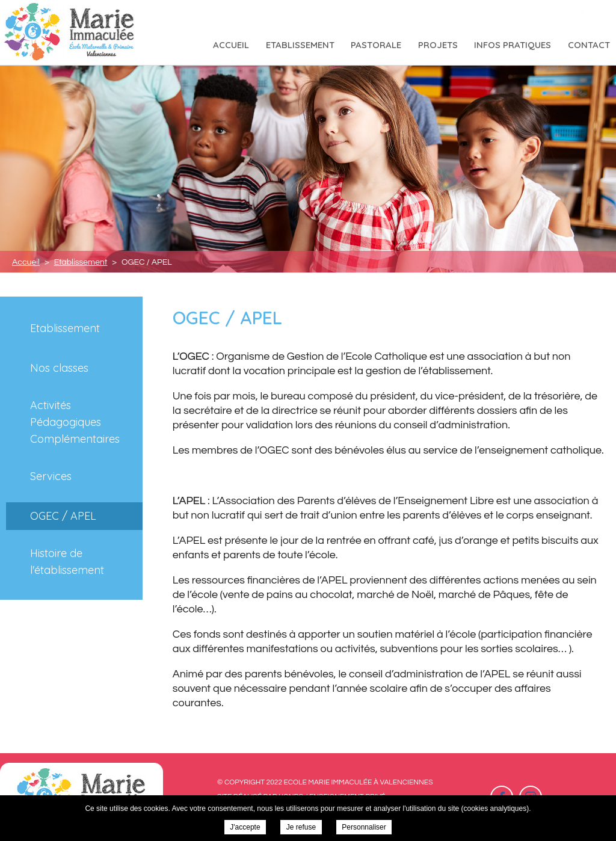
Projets (438, 45)
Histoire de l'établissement (67, 562)
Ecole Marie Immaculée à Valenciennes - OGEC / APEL (70, 32)
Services (51, 476)
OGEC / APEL (63, 516)
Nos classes (59, 368)
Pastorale (376, 45)
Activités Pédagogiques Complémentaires (75, 422)
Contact (589, 45)
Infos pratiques (513, 45)
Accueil (231, 45)
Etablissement (300, 45)
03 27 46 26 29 (510, 12)
